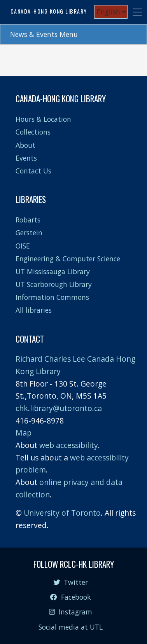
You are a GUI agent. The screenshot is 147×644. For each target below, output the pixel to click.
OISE (23, 246)
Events (26, 158)
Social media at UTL (71, 627)
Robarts (28, 220)
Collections (33, 132)
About (25, 145)
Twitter (71, 582)
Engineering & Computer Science (68, 259)
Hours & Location (43, 119)
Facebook (70, 597)
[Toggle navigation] (137, 12)
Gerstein (29, 233)
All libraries (34, 310)
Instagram (70, 612)
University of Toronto (62, 513)
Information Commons (52, 297)
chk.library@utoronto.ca (59, 408)
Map (24, 433)
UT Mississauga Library (53, 271)
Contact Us (33, 171)
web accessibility (69, 445)
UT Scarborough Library (54, 284)
